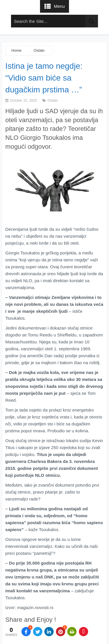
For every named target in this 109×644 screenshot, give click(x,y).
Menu (59, 6)
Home (16, 50)
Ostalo (39, 50)
